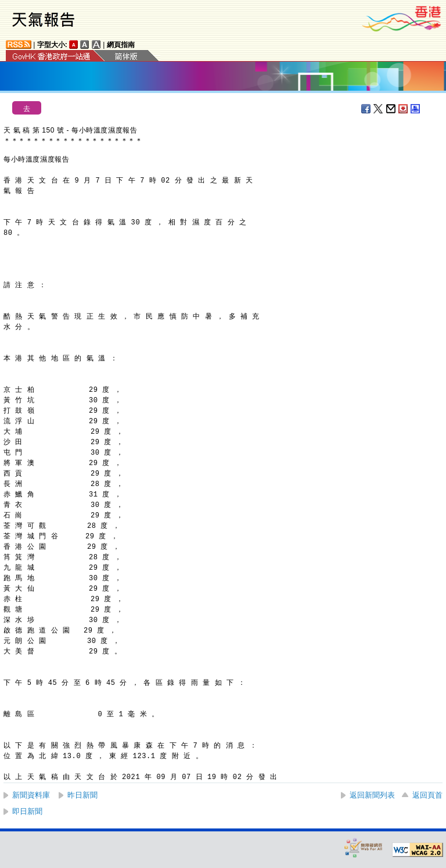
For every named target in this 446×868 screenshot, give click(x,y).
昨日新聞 (82, 795)
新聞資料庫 (31, 795)
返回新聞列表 (372, 795)
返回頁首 (427, 795)
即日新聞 (27, 811)
